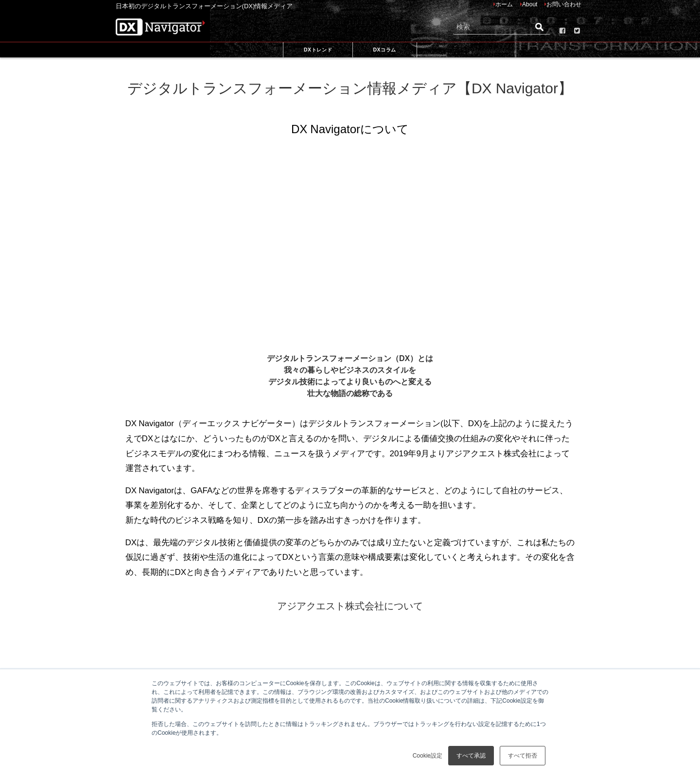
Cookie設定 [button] (428, 756)
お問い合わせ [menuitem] (564, 4)
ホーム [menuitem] (504, 4)
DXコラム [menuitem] (385, 50)
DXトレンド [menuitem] (318, 50)
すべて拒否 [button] (523, 756)
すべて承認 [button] (471, 756)
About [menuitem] (530, 4)
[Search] (502, 27)
